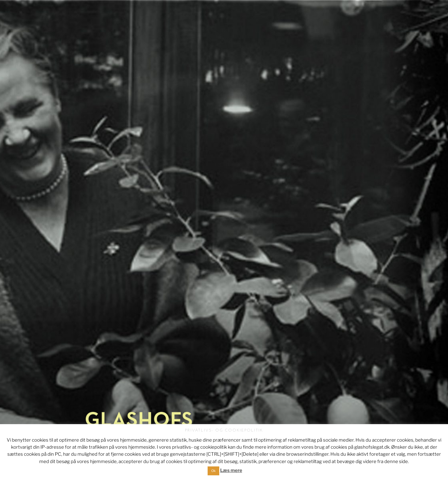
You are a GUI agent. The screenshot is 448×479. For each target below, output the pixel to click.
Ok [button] (213, 471)
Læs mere (231, 470)
